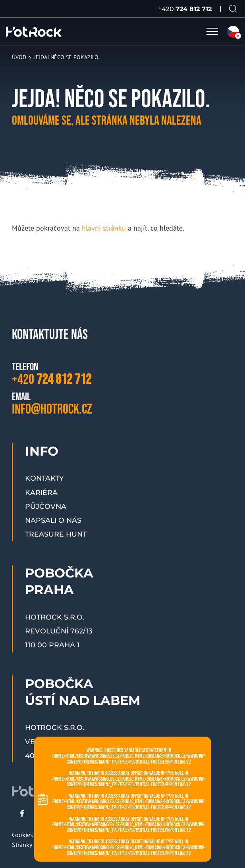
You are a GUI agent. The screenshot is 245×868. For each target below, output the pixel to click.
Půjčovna (46, 506)
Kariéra (41, 492)
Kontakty (44, 478)
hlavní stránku (104, 228)
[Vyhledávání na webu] (233, 9)
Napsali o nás (53, 520)
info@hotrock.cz (52, 409)
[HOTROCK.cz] (34, 32)
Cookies (22, 835)
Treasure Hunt (56, 534)
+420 (185, 9)
